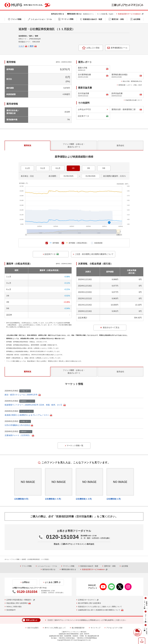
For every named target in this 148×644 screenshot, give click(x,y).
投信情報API (11, 610)
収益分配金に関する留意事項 (18, 603)
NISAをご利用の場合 (14, 607)
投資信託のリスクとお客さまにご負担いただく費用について (100, 607)
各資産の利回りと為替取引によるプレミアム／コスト (28, 415)
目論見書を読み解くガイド (134, 100)
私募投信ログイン (89, 14)
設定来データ (93, 116)
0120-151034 (62, 537)
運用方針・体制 (110, 566)
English (111, 14)
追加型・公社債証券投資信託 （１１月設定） (36, 559)
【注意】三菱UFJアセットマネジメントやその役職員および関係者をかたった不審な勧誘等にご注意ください (86, 620)
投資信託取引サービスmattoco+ (131, 14)
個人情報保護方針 (78, 628)
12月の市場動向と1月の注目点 (19, 425)
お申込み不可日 (84, 109)
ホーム (7, 559)
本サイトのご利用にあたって (55, 628)
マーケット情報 (69, 566)
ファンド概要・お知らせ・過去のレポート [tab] (74, 145)
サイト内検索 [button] (101, 14)
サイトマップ (96, 628)
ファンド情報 (15, 559)
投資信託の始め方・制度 (89, 566)
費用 (33, 46)
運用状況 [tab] (28, 145)
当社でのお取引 (33, 628)
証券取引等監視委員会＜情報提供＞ (21, 600)
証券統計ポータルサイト (88, 600)
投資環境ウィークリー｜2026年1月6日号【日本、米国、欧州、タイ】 (35, 405)
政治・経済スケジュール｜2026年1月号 (23, 395)
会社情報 (125, 566)
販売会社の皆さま (49, 569)
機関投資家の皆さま (69, 569)
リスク (23, 46)
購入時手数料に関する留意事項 (89, 603)
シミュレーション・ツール (47, 566)
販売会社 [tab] (120, 145)
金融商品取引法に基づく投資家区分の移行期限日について (101, 610)
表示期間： (53, 176)
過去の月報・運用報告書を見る (132, 81)
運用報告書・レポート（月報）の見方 (130, 85)
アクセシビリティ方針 (114, 628)
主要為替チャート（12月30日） (19, 435)
